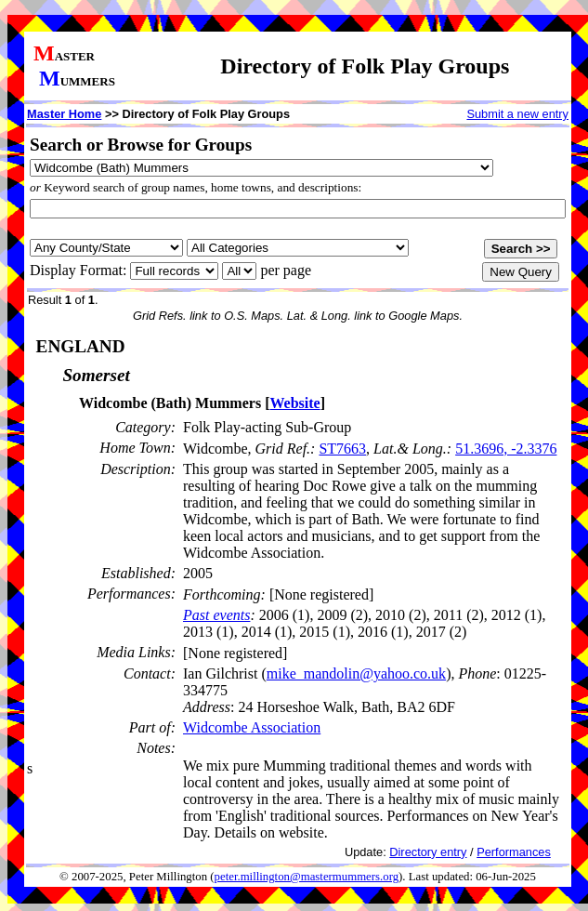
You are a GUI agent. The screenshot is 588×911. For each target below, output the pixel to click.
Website (294, 403)
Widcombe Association (252, 727)
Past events (216, 615)
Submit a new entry (517, 114)
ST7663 (342, 449)
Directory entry (428, 852)
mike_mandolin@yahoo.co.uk (356, 673)
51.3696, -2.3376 (506, 449)
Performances (514, 852)
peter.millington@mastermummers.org (307, 877)
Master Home (64, 114)
